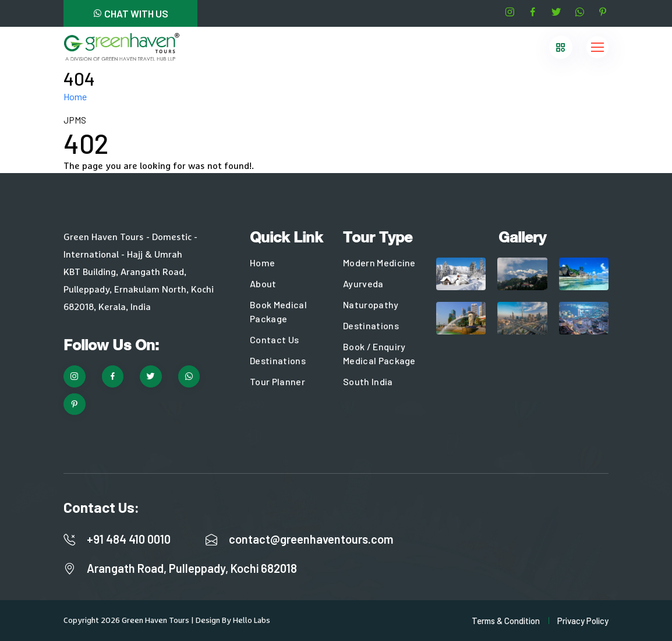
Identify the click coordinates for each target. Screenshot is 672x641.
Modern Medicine (379, 263)
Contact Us (274, 339)
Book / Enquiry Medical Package (379, 353)
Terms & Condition (506, 621)
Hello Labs (252, 621)
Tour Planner (277, 381)
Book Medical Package (278, 311)
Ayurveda (363, 283)
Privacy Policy (583, 621)
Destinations (278, 360)
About (263, 283)
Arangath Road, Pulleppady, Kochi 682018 (192, 568)
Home (75, 96)
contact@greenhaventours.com (311, 539)
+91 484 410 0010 (129, 539)
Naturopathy (371, 304)
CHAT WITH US (130, 13)
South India (368, 381)
